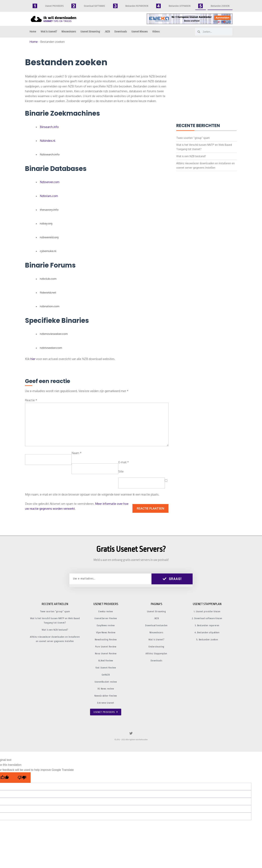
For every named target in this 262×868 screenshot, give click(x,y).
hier (33, 359)
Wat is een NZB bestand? (191, 156)
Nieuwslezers (69, 32)
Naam (77, 453)
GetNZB (106, 675)
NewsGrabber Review (106, 696)
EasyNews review (106, 625)
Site (121, 471)
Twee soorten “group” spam (193, 138)
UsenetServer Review (106, 618)
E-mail (124, 462)
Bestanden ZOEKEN (220, 6)
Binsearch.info (49, 127)
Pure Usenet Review (106, 647)
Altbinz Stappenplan (156, 653)
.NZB (107, 32)
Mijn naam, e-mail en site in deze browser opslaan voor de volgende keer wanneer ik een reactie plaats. (92, 494)
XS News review (106, 689)
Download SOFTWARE (94, 6)
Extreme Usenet (106, 703)
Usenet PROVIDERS (54, 6)
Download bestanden (156, 625)
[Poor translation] (22, 778)
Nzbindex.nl (48, 141)
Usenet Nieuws (140, 32)
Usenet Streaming (90, 32)
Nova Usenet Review (106, 653)
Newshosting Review (106, 640)
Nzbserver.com (50, 182)
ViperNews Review (106, 632)
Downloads (121, 32)
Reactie (31, 400)
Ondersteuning (156, 647)
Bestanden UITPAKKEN (180, 6)
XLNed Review (106, 661)
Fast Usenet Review (106, 668)
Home (33, 32)
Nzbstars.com (49, 196)
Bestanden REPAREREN (137, 6)
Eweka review (106, 611)
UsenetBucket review (106, 682)
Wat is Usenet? (49, 32)
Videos (156, 32)
